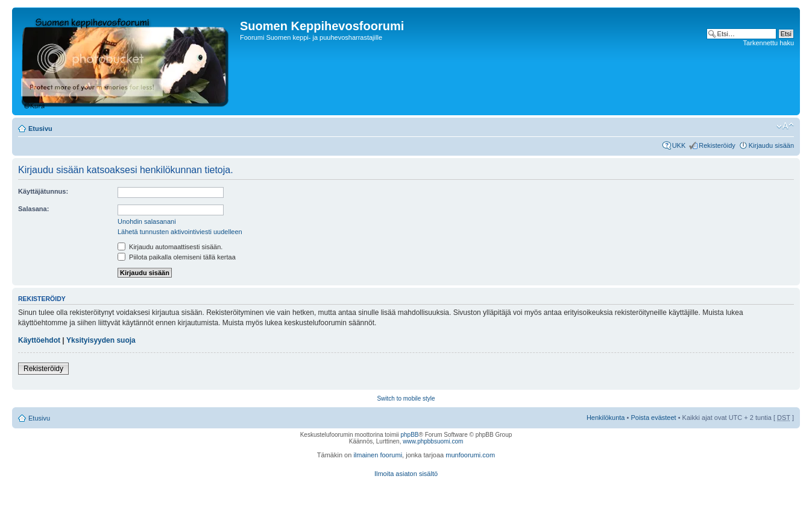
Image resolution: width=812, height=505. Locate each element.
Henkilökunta (606, 418)
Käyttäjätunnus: (43, 191)
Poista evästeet (653, 418)
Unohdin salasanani (147, 221)
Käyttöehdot (39, 340)
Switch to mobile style (406, 399)
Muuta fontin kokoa (785, 126)
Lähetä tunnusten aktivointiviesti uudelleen (180, 232)
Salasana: (33, 209)
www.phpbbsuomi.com (433, 441)
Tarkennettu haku (769, 43)
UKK (679, 145)
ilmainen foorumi (378, 455)
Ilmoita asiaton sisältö (406, 474)
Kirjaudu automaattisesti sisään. (170, 247)
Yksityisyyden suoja (101, 340)
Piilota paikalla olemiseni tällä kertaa (177, 257)
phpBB (409, 435)
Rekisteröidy (717, 145)
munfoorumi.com (470, 455)
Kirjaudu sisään (771, 145)
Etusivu (40, 129)
